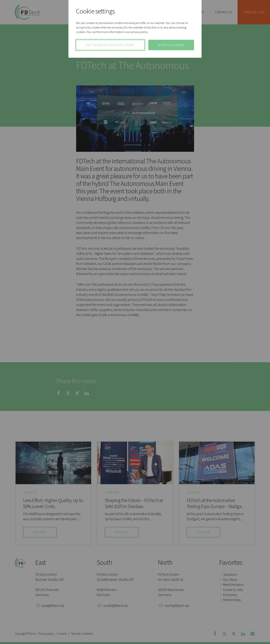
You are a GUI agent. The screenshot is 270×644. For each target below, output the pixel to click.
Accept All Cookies (171, 45)
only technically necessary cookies (110, 45)
